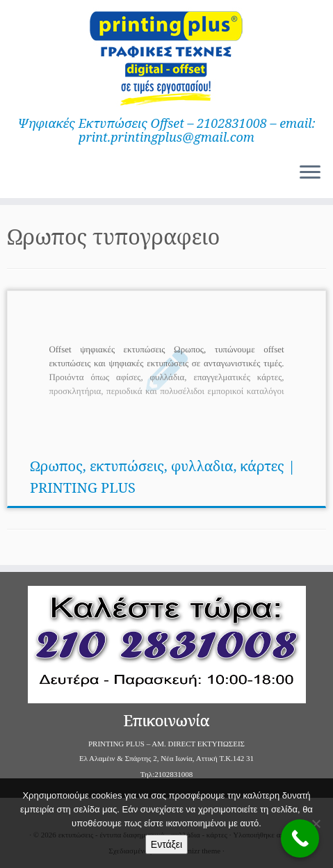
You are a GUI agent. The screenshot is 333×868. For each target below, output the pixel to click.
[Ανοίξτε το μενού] (310, 173)
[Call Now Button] (300, 838)
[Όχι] (316, 824)
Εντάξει (166, 844)
